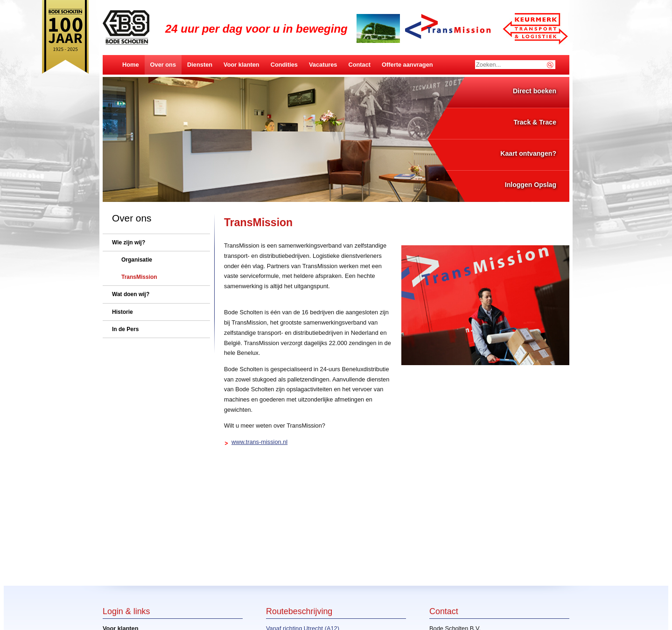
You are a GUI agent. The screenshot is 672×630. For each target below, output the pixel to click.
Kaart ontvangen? (528, 153)
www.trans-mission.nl (259, 442)
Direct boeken (535, 91)
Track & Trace (535, 122)
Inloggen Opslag (531, 185)
